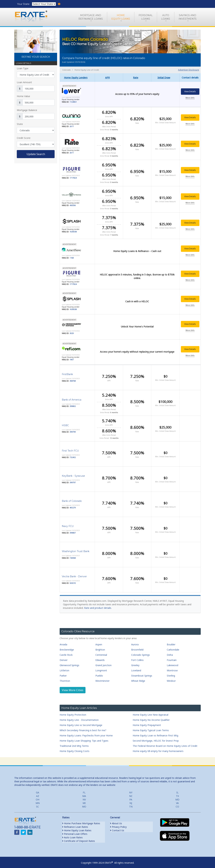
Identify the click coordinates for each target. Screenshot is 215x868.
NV (84, 798)
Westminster (102, 679)
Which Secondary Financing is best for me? (83, 729)
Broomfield (137, 648)
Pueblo (99, 674)
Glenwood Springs (69, 664)
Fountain (172, 659)
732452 (73, 456)
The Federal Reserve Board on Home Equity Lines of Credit (165, 745)
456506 (73, 205)
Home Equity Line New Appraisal (150, 713)
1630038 (73, 231)
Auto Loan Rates (72, 836)
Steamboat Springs (142, 674)
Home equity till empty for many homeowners (158, 750)
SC (38, 805)
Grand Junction (103, 664)
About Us (116, 822)
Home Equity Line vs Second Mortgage (81, 724)
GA (38, 791)
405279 (73, 506)
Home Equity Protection (73, 713)
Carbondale (173, 648)
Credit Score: (24, 138)
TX (177, 795)
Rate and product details (98, 607)
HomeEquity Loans (121, 17)
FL (84, 791)
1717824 (73, 177)
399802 (73, 405)
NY (131, 791)
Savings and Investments (188, 17)
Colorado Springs (141, 653)
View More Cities (73, 689)
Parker (63, 674)
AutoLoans (166, 17)
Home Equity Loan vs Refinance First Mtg (155, 734)
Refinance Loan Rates (75, 825)
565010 (73, 582)
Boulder (171, 643)
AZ (38, 795)
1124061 (73, 102)
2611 (72, 126)
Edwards (100, 659)
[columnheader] (77, 78)
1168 (72, 257)
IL (177, 791)
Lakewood (173, 664)
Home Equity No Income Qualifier (151, 719)
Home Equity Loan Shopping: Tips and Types (84, 739)
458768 (73, 379)
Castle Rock (66, 653)
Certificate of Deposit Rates (79, 840)
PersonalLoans (146, 17)
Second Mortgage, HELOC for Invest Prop (156, 739)
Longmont (101, 669)
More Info (190, 98)
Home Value (23, 96)
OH (38, 798)
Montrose (172, 669)
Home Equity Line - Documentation (79, 719)
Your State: (24, 4)
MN (38, 802)
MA (84, 795)
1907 (72, 358)
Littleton (64, 669)
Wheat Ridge (138, 679)
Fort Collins (137, 659)
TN (131, 805)
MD (177, 798)
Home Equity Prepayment (147, 724)
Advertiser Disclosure (189, 70)
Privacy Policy (118, 825)
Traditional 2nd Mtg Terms (74, 745)
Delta (170, 653)
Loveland (136, 669)
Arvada (63, 643)
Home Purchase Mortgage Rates (81, 822)
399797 (73, 481)
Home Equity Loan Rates (77, 829)
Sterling (171, 674)
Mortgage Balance (27, 110)
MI (84, 802)
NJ (131, 802)
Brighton (100, 648)
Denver (64, 659)
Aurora (135, 643)
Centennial (101, 653)
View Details (190, 92)
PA (131, 798)
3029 (72, 332)
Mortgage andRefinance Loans (91, 17)
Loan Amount (24, 82)
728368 (73, 556)
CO (177, 805)
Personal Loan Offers (75, 833)
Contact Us (117, 829)
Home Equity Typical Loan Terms (151, 729)
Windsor (171, 679)
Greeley (135, 664)
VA (177, 802)
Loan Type (23, 68)
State (20, 124)
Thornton (65, 679)
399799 (73, 431)
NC (131, 795)
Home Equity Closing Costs (74, 750)
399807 (73, 531)
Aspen (99, 643)
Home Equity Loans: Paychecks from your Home (86, 734)
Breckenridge (67, 648)
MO (84, 805)
